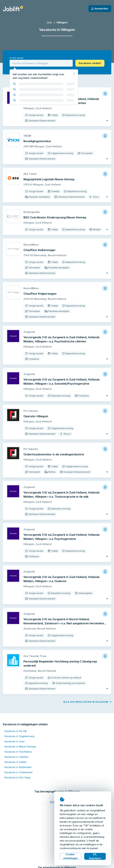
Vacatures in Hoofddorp (18, 752)
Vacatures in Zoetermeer (18, 772)
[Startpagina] (13, 9)
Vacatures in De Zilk (15, 731)
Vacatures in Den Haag (17, 777)
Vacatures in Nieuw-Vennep (20, 747)
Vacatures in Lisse (14, 741)
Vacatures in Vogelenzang (19, 736)
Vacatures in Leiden (15, 762)
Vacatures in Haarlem (16, 757)
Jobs (49, 22)
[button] (90, 63)
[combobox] (41, 63)
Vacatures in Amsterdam (18, 767)
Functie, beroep (16, 58)
